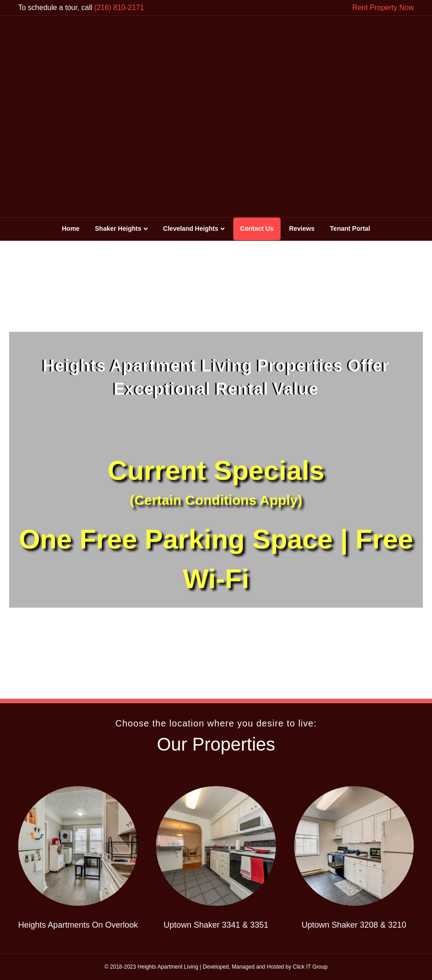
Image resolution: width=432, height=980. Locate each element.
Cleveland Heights (191, 228)
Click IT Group (310, 967)
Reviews (302, 228)
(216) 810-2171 (119, 8)
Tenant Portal (350, 228)
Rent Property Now (383, 8)
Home (71, 228)
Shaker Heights (118, 228)
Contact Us (257, 228)
